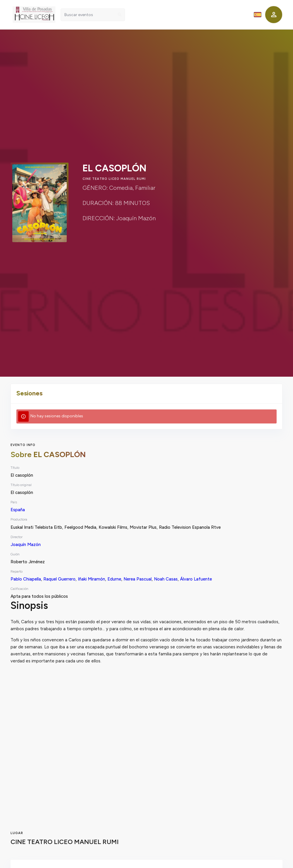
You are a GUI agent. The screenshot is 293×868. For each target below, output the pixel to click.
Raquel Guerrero (59, 579)
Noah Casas (166, 579)
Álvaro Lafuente (196, 579)
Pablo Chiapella (26, 579)
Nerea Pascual (138, 579)
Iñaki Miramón (91, 579)
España (18, 510)
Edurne (114, 579)
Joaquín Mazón (26, 545)
